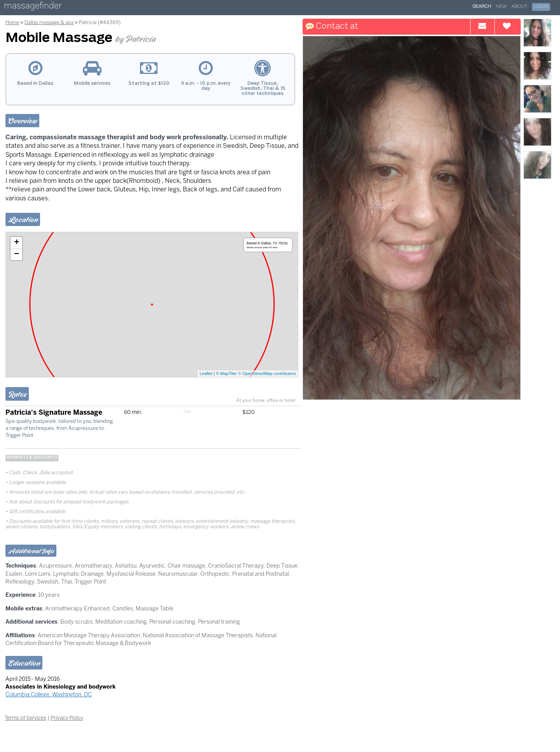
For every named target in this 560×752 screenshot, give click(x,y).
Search (482, 7)
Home (12, 22)
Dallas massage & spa (49, 22)
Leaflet (206, 373)
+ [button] (17, 243)
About (519, 7)
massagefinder (33, 7)
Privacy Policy (67, 718)
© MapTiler (226, 373)
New (501, 7)
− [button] (17, 254)
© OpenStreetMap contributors (267, 373)
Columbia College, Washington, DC (49, 694)
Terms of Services (25, 718)
